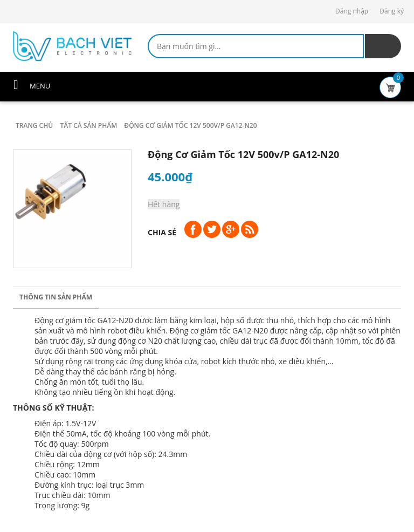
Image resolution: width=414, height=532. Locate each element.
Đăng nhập (352, 11)
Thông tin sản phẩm (56, 297)
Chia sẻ (162, 232)
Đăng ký (392, 11)
